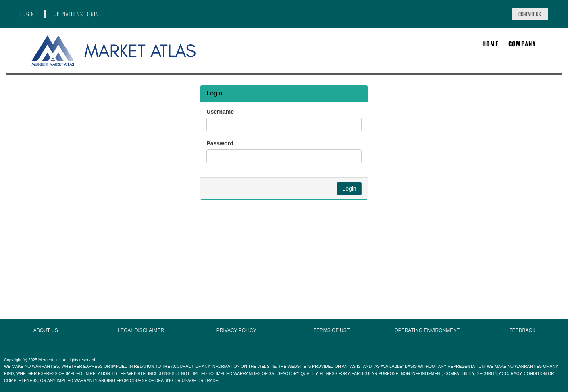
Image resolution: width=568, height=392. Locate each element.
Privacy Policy (236, 330)
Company (522, 44)
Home (490, 44)
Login (27, 14)
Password (220, 143)
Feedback (522, 330)
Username (220, 112)
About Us (46, 330)
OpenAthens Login (76, 14)
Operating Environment (427, 330)
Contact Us (530, 14)
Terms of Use (332, 330)
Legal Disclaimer (141, 330)
